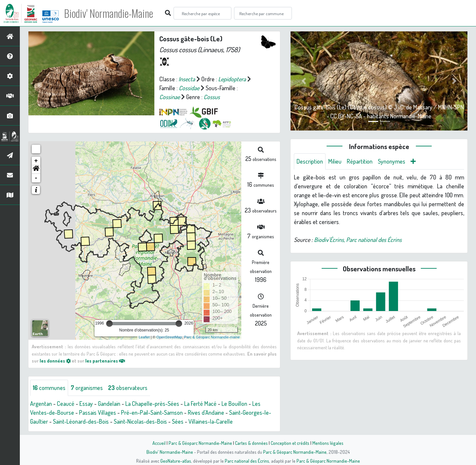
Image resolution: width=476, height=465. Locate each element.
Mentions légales (328, 443)
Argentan (41, 404)
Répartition (360, 161)
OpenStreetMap (169, 337)
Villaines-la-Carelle (211, 421)
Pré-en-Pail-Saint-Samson (152, 412)
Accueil (159, 443)
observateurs (128, 388)
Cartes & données (251, 443)
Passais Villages (98, 412)
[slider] (109, 324)
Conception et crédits (290, 443)
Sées (178, 421)
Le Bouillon (234, 404)
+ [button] (36, 161)
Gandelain (109, 404)
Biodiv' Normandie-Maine (109, 13)
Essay (86, 404)
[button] (36, 170)
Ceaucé (66, 404)
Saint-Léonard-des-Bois (81, 421)
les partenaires (105, 361)
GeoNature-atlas (176, 461)
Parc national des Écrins (247, 461)
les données (55, 361)
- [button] (36, 178)
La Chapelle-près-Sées (152, 404)
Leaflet (144, 337)
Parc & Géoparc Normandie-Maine (200, 443)
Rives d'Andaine (206, 412)
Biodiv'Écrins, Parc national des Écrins (358, 240)
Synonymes (392, 161)
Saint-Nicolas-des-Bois (140, 421)
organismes (87, 388)
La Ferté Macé (200, 404)
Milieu (335, 161)
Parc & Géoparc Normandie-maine (212, 337)
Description (310, 161)
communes (49, 388)
